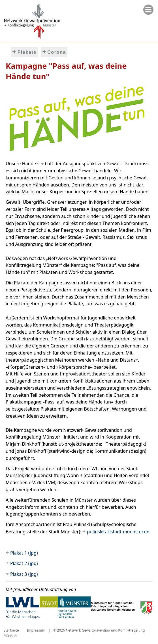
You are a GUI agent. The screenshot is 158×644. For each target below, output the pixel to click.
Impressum (36, 630)
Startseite (11, 630)
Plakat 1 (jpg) (24, 553)
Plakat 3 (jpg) (24, 574)
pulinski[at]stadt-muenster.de (118, 532)
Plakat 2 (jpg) (24, 563)
